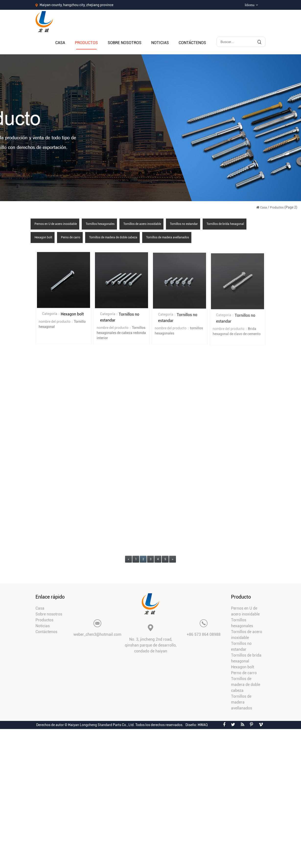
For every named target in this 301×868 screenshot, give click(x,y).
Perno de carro (71, 237)
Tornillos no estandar (184, 224)
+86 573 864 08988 (204, 634)
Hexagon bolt (43, 237)
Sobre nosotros (125, 43)
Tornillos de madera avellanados (168, 237)
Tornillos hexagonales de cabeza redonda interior (121, 333)
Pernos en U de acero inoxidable (56, 224)
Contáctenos (192, 43)
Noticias (160, 43)
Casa (60, 43)
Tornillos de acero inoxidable (142, 224)
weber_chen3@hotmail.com (97, 634)
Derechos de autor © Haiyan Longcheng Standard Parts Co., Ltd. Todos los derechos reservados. (110, 725)
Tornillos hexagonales (100, 224)
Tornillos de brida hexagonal (225, 224)
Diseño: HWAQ (197, 725)
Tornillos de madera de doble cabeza (113, 237)
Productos (86, 43)
